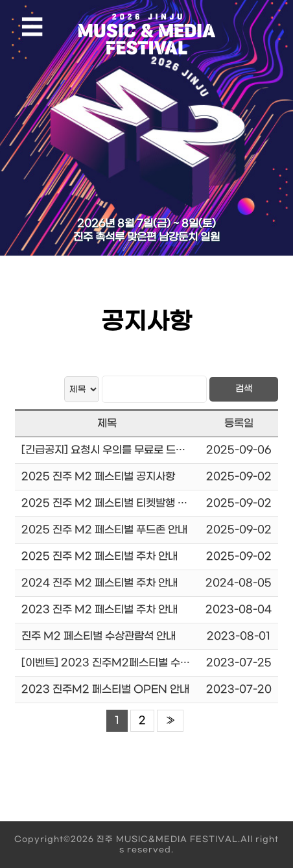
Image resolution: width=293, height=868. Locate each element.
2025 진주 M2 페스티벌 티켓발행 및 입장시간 (125, 503)
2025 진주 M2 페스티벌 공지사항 (98, 476)
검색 (244, 389)
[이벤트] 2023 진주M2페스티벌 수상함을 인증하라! (137, 663)
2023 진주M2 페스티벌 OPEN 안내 (105, 689)
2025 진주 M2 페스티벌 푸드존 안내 (104, 530)
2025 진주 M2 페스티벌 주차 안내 (100, 556)
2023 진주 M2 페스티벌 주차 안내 (100, 609)
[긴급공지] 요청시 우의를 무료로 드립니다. (114, 450)
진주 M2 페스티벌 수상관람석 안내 (99, 636)
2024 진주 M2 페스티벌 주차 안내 (100, 583)
